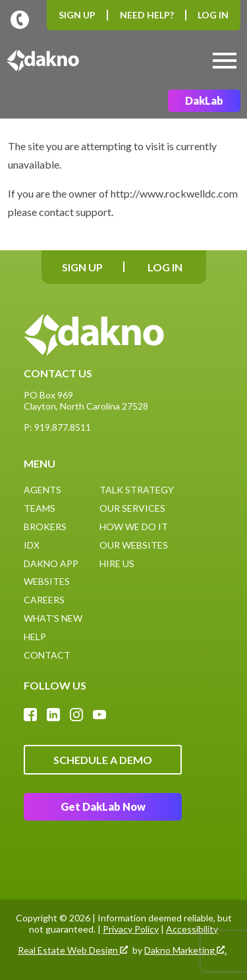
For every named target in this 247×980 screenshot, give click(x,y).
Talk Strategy (137, 490)
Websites (47, 581)
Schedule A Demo (103, 760)
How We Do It (134, 527)
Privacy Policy (131, 929)
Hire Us (117, 563)
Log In (213, 15)
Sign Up (77, 15)
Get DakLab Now (103, 806)
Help (35, 637)
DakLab (204, 100)
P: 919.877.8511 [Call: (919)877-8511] (57, 427)
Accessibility (192, 929)
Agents (42, 490)
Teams (40, 508)
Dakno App (51, 563)
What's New (53, 618)
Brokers (45, 527)
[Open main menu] (225, 61)
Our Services (132, 508)
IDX (32, 545)
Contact (47, 655)
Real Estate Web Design (73, 950)
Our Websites (134, 545)
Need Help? (147, 15)
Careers (44, 600)
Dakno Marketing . (185, 950)
